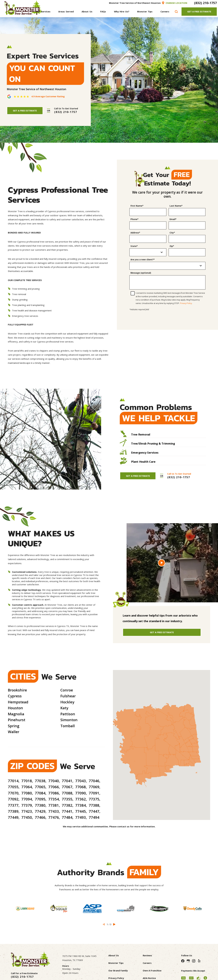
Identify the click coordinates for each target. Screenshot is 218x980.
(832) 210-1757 (205, 3)
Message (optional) (141, 273)
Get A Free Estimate (199, 11)
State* (134, 246)
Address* (135, 233)
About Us (114, 955)
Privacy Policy (186, 303)
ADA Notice (149, 978)
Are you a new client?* (143, 260)
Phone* (134, 219)
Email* (173, 219)
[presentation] (167, 317)
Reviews (147, 955)
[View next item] (114, 924)
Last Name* (176, 206)
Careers (147, 963)
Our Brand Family (118, 970)
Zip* (172, 246)
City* (172, 233)
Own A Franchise (152, 970)
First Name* (137, 206)
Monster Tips (116, 963)
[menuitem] (43, 12)
